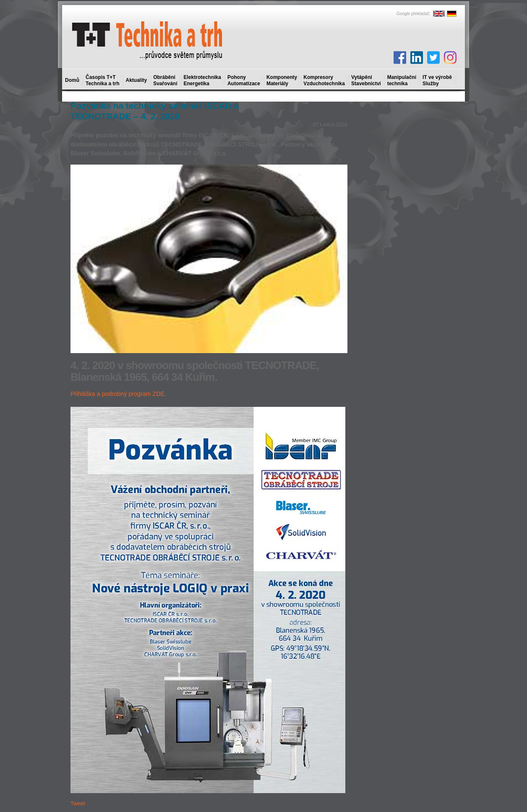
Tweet (78, 803)
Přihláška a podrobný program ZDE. (118, 394)
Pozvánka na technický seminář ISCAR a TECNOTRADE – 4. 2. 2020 (155, 111)
